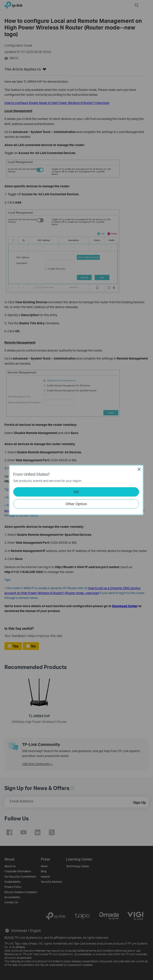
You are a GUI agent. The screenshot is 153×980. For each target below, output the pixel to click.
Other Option (76, 504)
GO (76, 492)
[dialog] (76, 490)
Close (139, 469)
